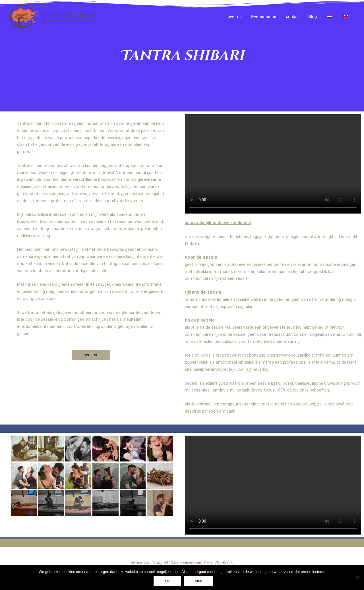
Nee (198, 581)
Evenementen (264, 16)
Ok (167, 581)
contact (293, 16)
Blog (313, 16)
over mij (235, 16)
